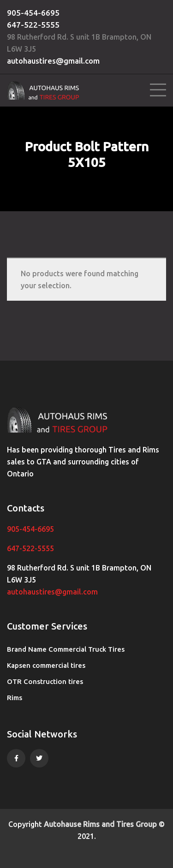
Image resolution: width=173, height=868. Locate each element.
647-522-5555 (33, 25)
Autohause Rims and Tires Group (100, 824)
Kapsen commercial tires (46, 665)
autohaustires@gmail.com (53, 61)
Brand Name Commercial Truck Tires (66, 649)
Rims (15, 698)
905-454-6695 (33, 13)
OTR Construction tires (45, 681)
